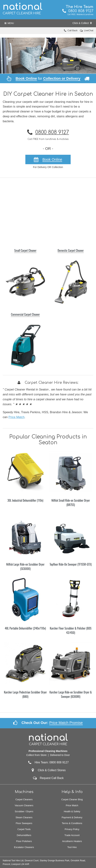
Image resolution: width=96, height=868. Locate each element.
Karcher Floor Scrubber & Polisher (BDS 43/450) (71, 630)
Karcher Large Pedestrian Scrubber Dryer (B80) (25, 694)
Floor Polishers (24, 841)
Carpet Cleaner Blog (72, 799)
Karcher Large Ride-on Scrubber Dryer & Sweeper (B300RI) (71, 694)
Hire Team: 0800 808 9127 (48, 762)
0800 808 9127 (78, 11)
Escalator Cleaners (24, 847)
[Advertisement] (48, 211)
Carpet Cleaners (24, 799)
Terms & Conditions (72, 823)
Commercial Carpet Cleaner (25, 314)
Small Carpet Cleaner (25, 250)
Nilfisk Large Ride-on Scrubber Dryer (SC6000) (25, 566)
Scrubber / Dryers (24, 811)
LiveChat (89, 30)
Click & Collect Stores (52, 770)
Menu (9, 23)
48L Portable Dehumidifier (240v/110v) (25, 628)
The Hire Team (80, 7)
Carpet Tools (24, 829)
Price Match (17, 417)
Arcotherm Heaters (72, 841)
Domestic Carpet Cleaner (71, 250)
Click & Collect (82, 23)
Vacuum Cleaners (24, 805)
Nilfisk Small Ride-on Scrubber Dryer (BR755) (71, 503)
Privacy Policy (72, 829)
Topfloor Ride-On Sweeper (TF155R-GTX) (71, 564)
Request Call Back (52, 778)
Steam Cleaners (24, 817)
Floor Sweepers (24, 823)
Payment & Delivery (72, 817)
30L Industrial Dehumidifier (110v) (25, 500)
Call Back (73, 30)
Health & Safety (72, 811)
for (48, 78)
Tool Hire (72, 847)
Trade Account (72, 835)
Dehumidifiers (24, 835)
